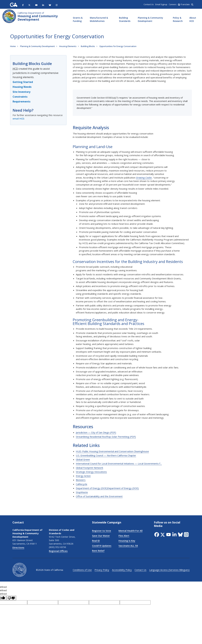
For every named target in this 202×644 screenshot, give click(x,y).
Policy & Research (178, 19)
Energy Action (83, 476)
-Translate (184, 4)
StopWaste (82, 492)
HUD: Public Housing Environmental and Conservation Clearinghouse (112, 451)
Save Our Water (101, 536)
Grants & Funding (78, 19)
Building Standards (125, 19)
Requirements (21, 102)
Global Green (83, 459)
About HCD (193, 19)
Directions (18, 547)
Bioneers (81, 480)
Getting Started (23, 82)
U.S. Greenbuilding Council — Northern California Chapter (106, 455)
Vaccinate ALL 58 (128, 546)
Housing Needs (22, 87)
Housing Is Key (127, 541)
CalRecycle (82, 484)
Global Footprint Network (89, 468)
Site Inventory (21, 92)
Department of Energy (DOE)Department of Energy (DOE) (107, 488)
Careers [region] (173, 4)
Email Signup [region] (161, 4)
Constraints (20, 97)
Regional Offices (58, 551)
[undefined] (11, 598)
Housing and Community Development (38, 16)
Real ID (96, 541)
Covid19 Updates (102, 546)
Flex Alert (124, 536)
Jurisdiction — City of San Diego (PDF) (96, 432)
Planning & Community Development (150, 19)
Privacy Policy (102, 570)
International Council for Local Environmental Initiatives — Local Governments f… (119, 463)
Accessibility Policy (122, 570)
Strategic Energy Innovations (91, 472)
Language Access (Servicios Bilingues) (169, 570)
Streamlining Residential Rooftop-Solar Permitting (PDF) (106, 437)
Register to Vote (102, 531)
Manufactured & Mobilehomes (99, 19)
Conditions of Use (82, 570)
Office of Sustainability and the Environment (99, 496)
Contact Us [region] (149, 4)
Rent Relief (98, 551)
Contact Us (140, 570)
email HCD (18, 119)
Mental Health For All (131, 531)
